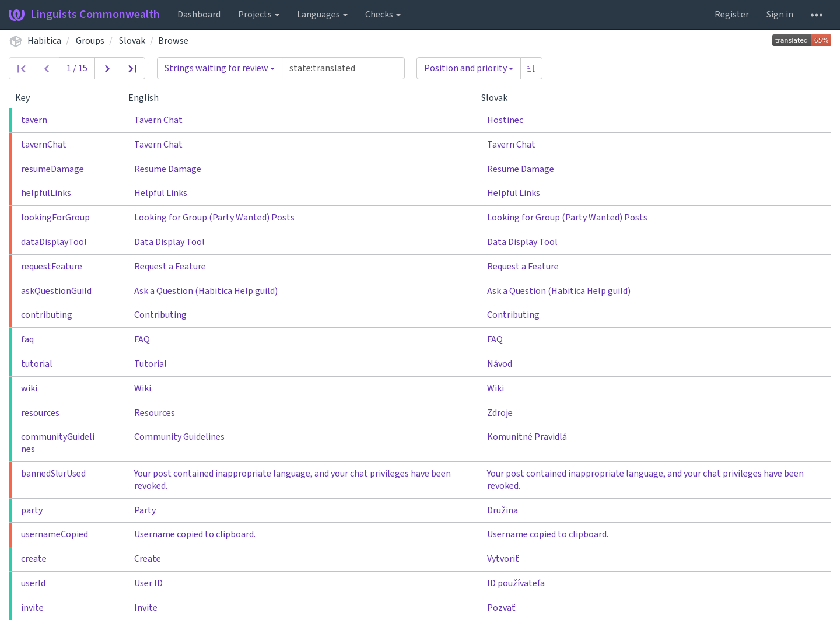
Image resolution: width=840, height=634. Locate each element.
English (148, 98)
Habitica (44, 41)
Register (732, 15)
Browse (173, 41)
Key (27, 98)
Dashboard (199, 15)
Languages (322, 15)
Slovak (132, 41)
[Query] (343, 68)
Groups (90, 41)
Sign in (780, 15)
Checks (383, 15)
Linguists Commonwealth (84, 15)
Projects (259, 15)
